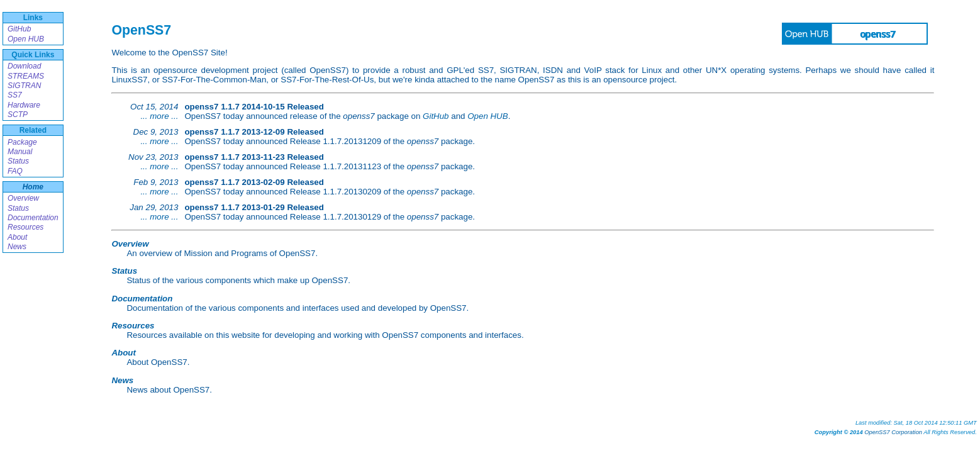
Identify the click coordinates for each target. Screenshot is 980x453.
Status (18, 161)
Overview (23, 198)
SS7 (15, 95)
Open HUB (26, 39)
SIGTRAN (24, 86)
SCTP (18, 115)
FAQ (15, 171)
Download (24, 66)
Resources (25, 227)
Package (22, 142)
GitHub (19, 29)
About (17, 237)
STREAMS (26, 76)
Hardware (24, 105)
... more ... (159, 116)
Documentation (33, 218)
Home (33, 187)
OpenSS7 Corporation (893, 432)
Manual (20, 152)
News (17, 247)
